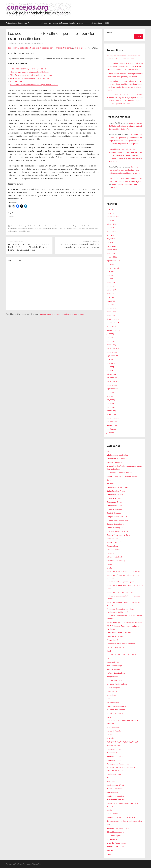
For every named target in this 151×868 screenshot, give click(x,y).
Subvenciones (112, 814)
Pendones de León (114, 760)
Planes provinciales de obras (118, 764)
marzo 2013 (111, 407)
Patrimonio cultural (114, 749)
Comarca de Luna (114, 498)
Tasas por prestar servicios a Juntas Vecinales (124, 821)
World (109, 854)
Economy (110, 553)
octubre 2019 (112, 257)
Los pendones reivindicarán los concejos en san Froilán (34, 85)
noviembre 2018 (113, 268)
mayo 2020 (111, 239)
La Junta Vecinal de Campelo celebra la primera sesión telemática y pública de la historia (125, 170)
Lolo (108, 699)
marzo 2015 (111, 341)
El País (109, 564)
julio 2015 (110, 334)
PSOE (109, 778)
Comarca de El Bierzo (115, 495)
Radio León (111, 782)
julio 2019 (110, 264)
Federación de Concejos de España (21, 23)
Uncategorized (112, 839)
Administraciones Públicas (117, 459)
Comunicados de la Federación (119, 520)
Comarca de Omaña (114, 502)
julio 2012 (110, 433)
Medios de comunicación (116, 706)
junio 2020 (111, 235)
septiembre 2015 (113, 330)
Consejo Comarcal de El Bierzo (119, 535)
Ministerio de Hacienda (116, 710)
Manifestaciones (113, 702)
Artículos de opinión (114, 462)
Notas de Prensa (113, 727)
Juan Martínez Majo (114, 666)
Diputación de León (114, 542)
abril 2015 (110, 337)
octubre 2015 (112, 326)
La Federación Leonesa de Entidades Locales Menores (62, 23)
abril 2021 (110, 228)
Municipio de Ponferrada (116, 713)
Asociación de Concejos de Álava (22, 226)
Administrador (39, 43)
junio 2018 (110, 272)
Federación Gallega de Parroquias (40, 229)
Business (110, 484)
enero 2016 (111, 316)
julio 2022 (110, 220)
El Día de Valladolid (114, 557)
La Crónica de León (114, 680)
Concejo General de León (117, 524)
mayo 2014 (111, 363)
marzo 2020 (111, 246)
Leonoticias (111, 695)
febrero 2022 (112, 224)
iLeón (109, 658)
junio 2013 (110, 396)
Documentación (113, 546)
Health (109, 651)
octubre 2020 (112, 231)
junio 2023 (111, 209)
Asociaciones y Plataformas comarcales (122, 476)
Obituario (110, 738)
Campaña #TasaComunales (117, 487)
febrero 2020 (112, 250)
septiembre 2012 (113, 425)
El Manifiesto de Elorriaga (116, 561)
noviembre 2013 (113, 381)
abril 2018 (110, 279)
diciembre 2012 (113, 414)
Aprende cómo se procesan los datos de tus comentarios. (62, 314)
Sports (109, 810)
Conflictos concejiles (115, 528)
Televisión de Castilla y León (118, 828)
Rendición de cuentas (115, 796)
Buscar (109, 32)
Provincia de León (114, 774)
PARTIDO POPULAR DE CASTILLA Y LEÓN (123, 742)
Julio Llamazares (113, 669)
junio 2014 (110, 359)
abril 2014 (110, 367)
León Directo (112, 691)
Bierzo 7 (110, 480)
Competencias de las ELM (117, 517)
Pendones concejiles (115, 757)
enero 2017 (111, 293)
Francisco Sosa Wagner (116, 647)
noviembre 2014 (113, 348)
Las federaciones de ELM (100, 23)
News (109, 717)
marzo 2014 (111, 370)
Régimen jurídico (113, 792)
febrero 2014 (111, 374)
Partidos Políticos (113, 746)
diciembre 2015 (113, 319)
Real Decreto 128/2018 (115, 785)
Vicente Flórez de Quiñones (117, 847)
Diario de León (79, 48)
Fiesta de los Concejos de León (119, 633)
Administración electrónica (117, 455)
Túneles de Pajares (114, 836)
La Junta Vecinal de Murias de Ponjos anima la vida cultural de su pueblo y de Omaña (125, 126)
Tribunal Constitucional (115, 832)
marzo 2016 (111, 308)
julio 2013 (110, 392)
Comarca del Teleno (114, 509)
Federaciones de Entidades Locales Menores (124, 622)
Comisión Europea (114, 513)
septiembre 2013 (113, 389)
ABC (108, 451)
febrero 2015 (111, 345)
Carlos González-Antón (116, 491)
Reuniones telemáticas (116, 800)
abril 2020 (110, 242)
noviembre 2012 (113, 418)
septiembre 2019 (113, 261)
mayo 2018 (111, 275)
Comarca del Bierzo (114, 506)
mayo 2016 (111, 301)
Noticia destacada (114, 731)
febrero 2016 (111, 312)
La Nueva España (113, 688)
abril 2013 (110, 403)
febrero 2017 (111, 290)
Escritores (110, 568)
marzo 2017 (111, 286)
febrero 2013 (111, 411)
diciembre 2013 (113, 378)
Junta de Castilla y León (116, 673)
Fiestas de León (113, 640)
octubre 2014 (112, 352)
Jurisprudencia (112, 677)
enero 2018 (111, 283)
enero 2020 (111, 253)
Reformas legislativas (115, 789)
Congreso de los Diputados (117, 531)
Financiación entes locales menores (121, 644)
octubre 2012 (112, 422)
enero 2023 (111, 213)
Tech (108, 825)
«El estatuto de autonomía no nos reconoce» (29, 78)
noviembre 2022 (113, 217)
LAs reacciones (17, 81)
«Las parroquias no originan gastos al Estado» (30, 72)
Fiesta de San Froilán (115, 636)
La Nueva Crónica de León (117, 684)
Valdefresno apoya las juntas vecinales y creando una (33, 75)
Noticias (110, 735)
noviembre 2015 (113, 323)
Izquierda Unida (113, 662)
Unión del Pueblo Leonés (116, 843)
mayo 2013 (111, 400)
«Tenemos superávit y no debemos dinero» (29, 69)
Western (110, 850)
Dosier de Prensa (113, 550)
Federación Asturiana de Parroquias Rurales (60, 226)
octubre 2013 (112, 385)
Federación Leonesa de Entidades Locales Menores (70, 229)
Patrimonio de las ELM (115, 753)
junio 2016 (110, 297)
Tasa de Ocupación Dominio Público (121, 817)
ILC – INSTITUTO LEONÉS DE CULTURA (122, 655)
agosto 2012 (111, 429)
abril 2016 (110, 305)
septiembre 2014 (113, 356)
